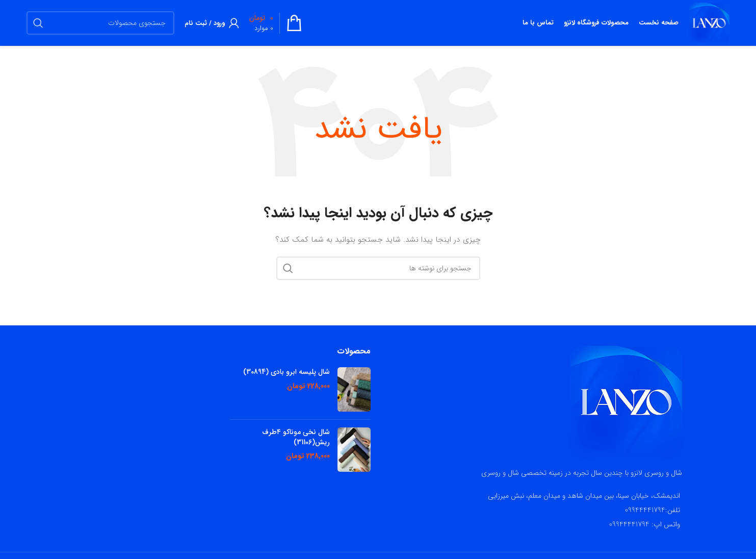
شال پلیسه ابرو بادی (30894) (286, 372)
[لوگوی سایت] (709, 22)
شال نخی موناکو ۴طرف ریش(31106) (296, 437)
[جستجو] (100, 23)
